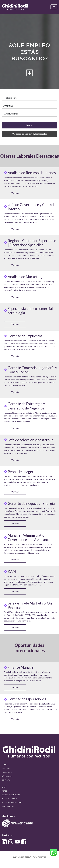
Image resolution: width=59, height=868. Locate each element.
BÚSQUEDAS (7, 776)
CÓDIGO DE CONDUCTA (11, 795)
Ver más (15, 193)
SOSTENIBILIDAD (8, 806)
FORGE (4, 791)
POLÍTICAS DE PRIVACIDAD (12, 802)
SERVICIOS (6, 769)
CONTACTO (6, 780)
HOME (4, 765)
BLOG (4, 787)
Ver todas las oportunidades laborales (30, 134)
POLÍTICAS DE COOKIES (10, 799)
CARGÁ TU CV (7, 772)
